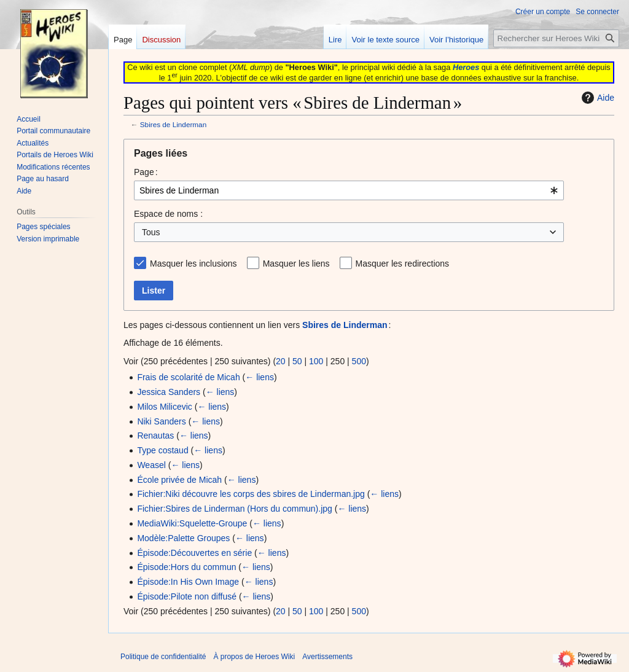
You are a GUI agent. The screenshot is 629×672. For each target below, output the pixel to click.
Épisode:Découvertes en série (194, 553)
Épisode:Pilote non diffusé (187, 596)
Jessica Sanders (169, 392)
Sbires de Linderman (173, 124)
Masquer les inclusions (193, 264)
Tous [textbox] (151, 232)
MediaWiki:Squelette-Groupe (192, 523)
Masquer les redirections (403, 264)
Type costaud (162, 450)
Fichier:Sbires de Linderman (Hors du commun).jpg (234, 509)
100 (316, 361)
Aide (596, 98)
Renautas (155, 436)
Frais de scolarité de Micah (188, 377)
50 (297, 361)
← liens (260, 377)
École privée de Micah (179, 480)
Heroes (466, 67)
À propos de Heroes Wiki (254, 657)
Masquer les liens (296, 264)
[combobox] (349, 190)
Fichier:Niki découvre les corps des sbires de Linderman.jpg (251, 494)
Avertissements (327, 657)
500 (359, 361)
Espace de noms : (168, 214)
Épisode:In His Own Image (188, 582)
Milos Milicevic (164, 407)
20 (281, 361)
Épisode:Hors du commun (186, 567)
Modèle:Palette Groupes (183, 538)
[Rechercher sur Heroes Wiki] (556, 38)
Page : (146, 172)
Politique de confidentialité (163, 657)
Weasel (151, 465)
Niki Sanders (161, 421)
